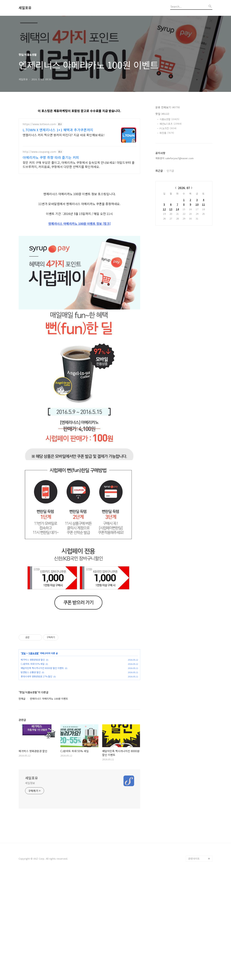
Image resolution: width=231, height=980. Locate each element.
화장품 (167, 133)
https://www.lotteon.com (39, 124)
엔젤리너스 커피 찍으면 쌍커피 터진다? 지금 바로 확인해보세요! (64, 135)
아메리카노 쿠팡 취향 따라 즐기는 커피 (51, 157)
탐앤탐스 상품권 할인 (31, 779)
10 (197, 204)
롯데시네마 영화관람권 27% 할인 (36, 783)
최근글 (159, 171)
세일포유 (25, 8)
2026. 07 (184, 188)
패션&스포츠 (171, 124)
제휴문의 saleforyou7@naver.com (174, 158)
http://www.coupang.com (39, 152)
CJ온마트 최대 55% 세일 (33, 770)
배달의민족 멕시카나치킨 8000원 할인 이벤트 (42, 774)
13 (171, 209)
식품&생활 (33, 760)
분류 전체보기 (168, 107)
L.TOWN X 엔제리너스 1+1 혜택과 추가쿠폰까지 (58, 130)
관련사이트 (194, 965)
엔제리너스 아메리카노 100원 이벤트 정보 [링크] (80, 277)
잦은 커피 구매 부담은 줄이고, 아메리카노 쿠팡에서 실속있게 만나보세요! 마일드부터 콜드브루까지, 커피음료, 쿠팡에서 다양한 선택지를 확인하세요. (79, 164)
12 (164, 209)
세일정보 (30, 889)
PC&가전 (168, 128)
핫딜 (24, 760)
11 (203, 204)
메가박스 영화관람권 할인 (33, 766)
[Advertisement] (79, 204)
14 (177, 209)
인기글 (170, 171)
